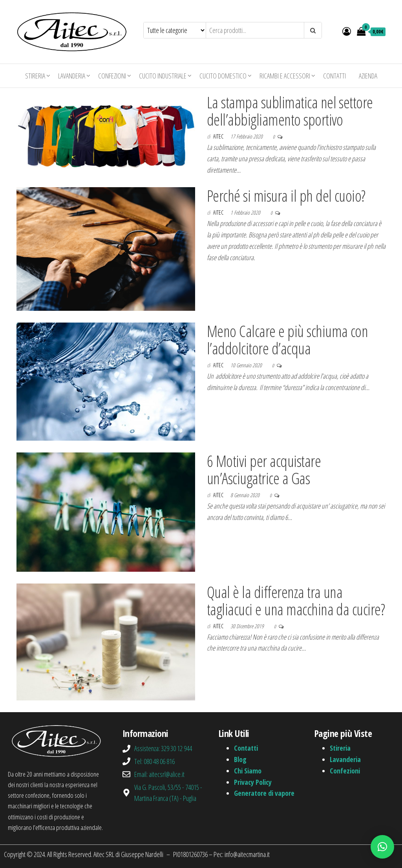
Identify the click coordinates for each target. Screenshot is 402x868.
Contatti (334, 76)
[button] (382, 847)
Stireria (35, 76)
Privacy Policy (253, 782)
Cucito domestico (223, 76)
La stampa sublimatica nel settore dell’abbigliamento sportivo (290, 111)
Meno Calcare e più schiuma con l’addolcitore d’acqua (287, 340)
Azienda (368, 76)
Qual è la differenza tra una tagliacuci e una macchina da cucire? (296, 601)
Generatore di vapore (264, 793)
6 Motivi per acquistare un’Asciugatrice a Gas (264, 470)
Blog (240, 759)
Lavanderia (72, 76)
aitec (219, 136)
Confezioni (112, 76)
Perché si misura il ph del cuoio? (286, 196)
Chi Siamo (248, 771)
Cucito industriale (163, 76)
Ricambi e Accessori (285, 76)
